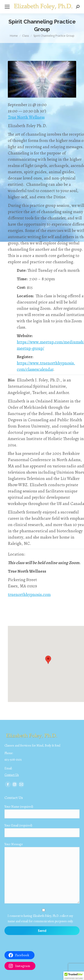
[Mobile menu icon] (7, 7)
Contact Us (12, 775)
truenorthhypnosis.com (29, 595)
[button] (74, 976)
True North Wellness (26, 117)
